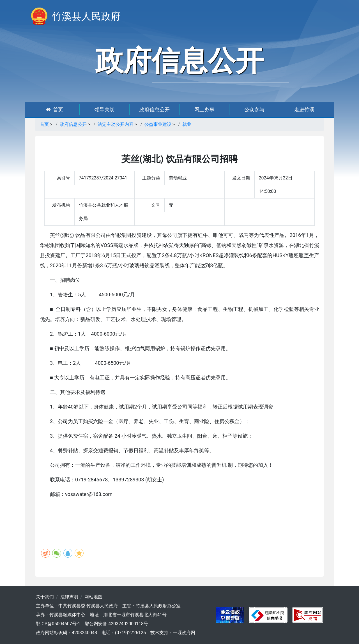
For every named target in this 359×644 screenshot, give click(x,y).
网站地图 (93, 597)
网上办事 (204, 109)
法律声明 (69, 597)
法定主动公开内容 (116, 124)
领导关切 (105, 109)
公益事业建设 (158, 124)
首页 (55, 109)
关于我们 (45, 597)
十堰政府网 (184, 633)
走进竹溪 (304, 109)
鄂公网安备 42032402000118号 (116, 624)
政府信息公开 (155, 109)
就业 (187, 124)
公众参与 (254, 109)
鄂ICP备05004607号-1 (58, 624)
